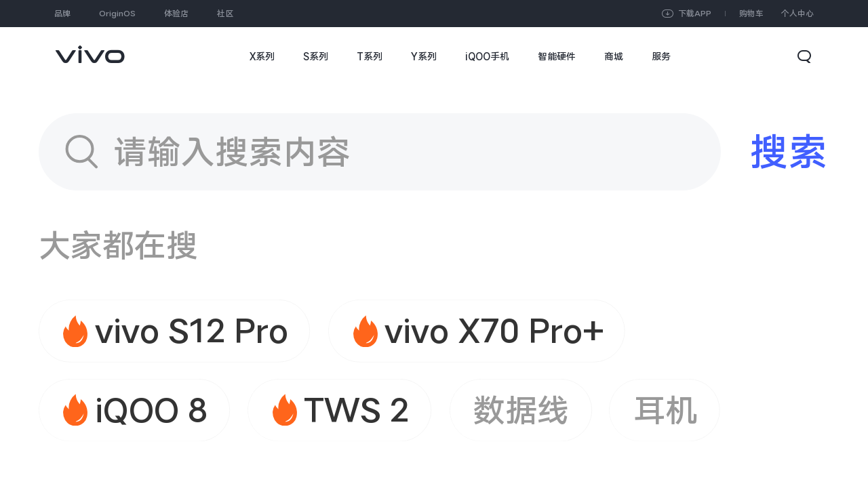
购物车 (751, 14)
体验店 (176, 14)
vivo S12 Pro (192, 331)
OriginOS (117, 14)
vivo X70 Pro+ (494, 331)
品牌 (62, 14)
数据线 (521, 410)
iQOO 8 (151, 410)
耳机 (665, 410)
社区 (225, 14)
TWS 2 (356, 410)
